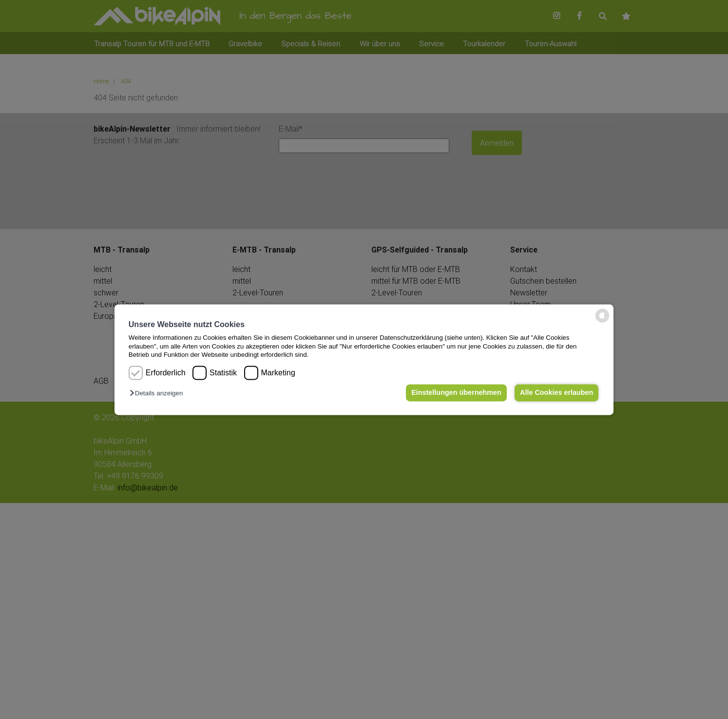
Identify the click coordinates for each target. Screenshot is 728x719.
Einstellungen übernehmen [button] (455, 393)
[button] (159, 394)
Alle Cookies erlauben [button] (556, 393)
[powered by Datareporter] (602, 321)
